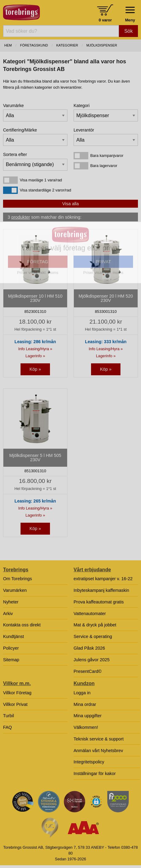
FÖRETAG (38, 298)
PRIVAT (103, 298)
